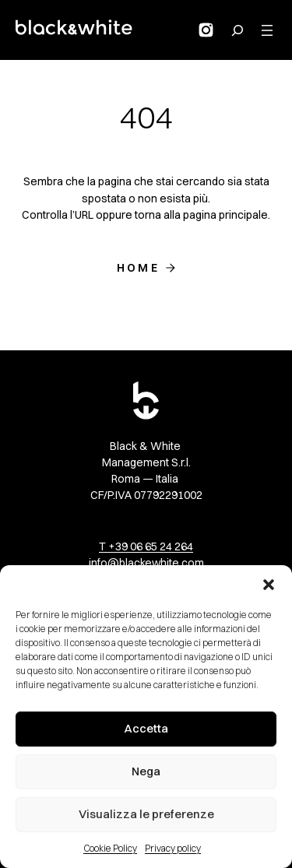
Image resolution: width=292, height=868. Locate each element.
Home (138, 268)
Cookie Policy (110, 848)
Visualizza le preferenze (146, 814)
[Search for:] (237, 30)
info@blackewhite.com (146, 563)
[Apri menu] (267, 30)
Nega (146, 771)
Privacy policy (173, 848)
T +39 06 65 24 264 (146, 546)
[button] (269, 585)
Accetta (146, 728)
